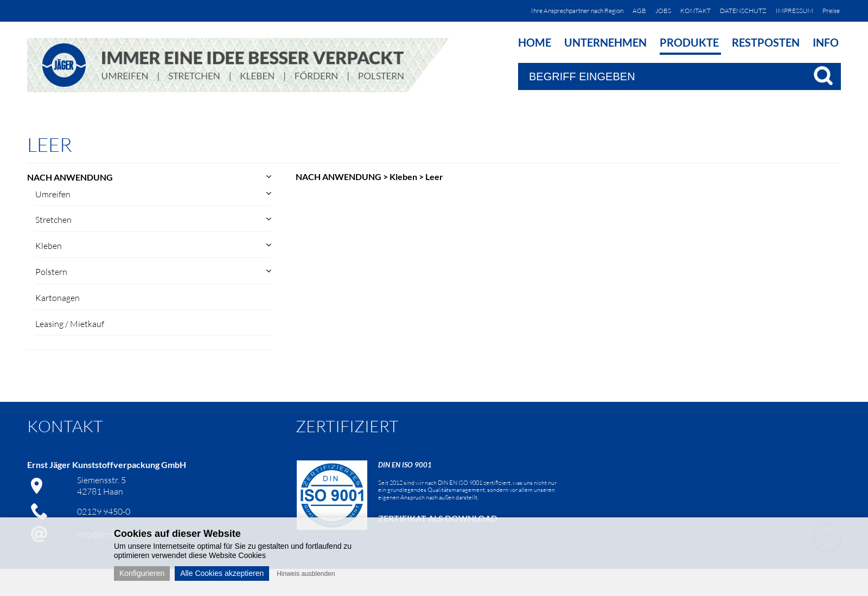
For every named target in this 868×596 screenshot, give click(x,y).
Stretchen (53, 220)
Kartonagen (58, 298)
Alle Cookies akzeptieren (222, 573)
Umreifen (53, 194)
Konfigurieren (142, 573)
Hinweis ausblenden (306, 574)
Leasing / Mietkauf (70, 324)
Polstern (51, 272)
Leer (434, 177)
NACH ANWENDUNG (70, 177)
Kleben (49, 246)
